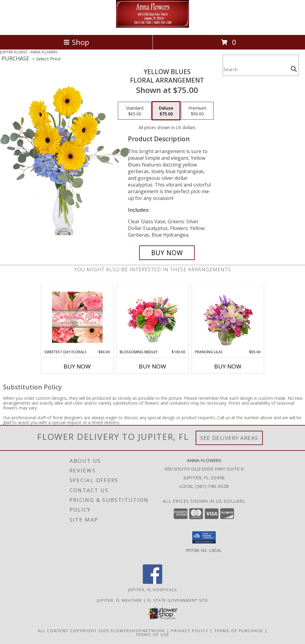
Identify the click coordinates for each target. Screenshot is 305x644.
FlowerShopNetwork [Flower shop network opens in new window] (138, 631)
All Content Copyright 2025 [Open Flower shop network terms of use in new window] (74, 631)
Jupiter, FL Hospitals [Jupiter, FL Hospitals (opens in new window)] (152, 590)
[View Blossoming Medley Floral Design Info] (153, 317)
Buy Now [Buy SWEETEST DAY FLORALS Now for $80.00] (77, 366)
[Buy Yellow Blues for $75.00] (167, 253)
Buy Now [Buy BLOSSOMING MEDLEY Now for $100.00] (152, 366)
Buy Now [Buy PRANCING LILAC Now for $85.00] (228, 366)
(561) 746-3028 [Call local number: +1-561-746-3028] (212, 486)
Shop (76, 42)
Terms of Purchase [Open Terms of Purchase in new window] (239, 631)
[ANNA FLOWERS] (152, 26)
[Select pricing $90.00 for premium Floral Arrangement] (197, 111)
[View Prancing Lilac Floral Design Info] (228, 317)
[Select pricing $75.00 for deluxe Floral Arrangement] (166, 111)
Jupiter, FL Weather (120, 600)
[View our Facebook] (152, 582)
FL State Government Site (178, 600)
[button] (204, 537)
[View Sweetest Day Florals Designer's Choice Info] (77, 317)
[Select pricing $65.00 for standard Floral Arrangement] (135, 111)
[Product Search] (255, 69)
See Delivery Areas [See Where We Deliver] (229, 438)
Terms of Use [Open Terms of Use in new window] (153, 635)
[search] (294, 69)
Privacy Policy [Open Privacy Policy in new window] (190, 631)
